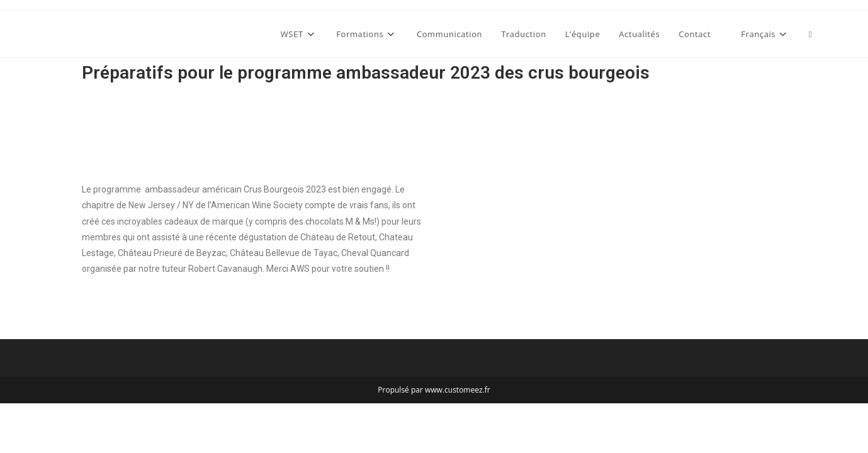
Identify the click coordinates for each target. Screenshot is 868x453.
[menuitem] (760, 34)
